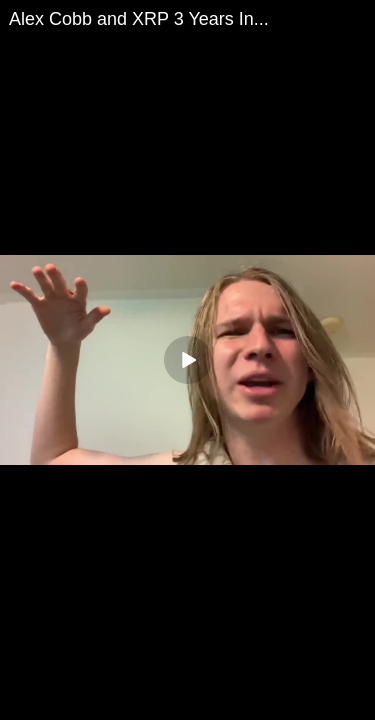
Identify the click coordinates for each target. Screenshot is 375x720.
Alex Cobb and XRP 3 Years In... (139, 19)
